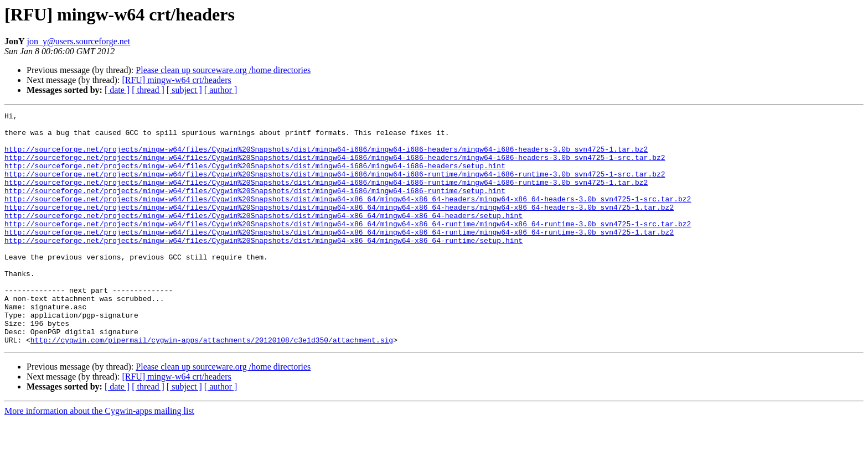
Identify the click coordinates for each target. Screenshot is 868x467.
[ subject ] (184, 90)
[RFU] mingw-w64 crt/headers (176, 80)
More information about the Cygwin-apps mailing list (99, 457)
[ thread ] (148, 90)
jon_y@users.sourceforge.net (78, 41)
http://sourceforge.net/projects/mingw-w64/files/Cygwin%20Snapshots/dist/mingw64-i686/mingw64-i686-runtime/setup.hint (255, 207)
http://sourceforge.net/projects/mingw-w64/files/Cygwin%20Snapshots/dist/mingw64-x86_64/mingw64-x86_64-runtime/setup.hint (263, 267)
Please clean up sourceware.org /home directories (223, 70)
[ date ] (117, 90)
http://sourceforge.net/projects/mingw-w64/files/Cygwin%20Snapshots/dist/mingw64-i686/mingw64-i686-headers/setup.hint (255, 177)
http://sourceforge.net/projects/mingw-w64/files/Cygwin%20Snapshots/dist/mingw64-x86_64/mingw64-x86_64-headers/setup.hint (263, 237)
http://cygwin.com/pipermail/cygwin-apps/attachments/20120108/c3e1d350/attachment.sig (212, 386)
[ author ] (221, 90)
